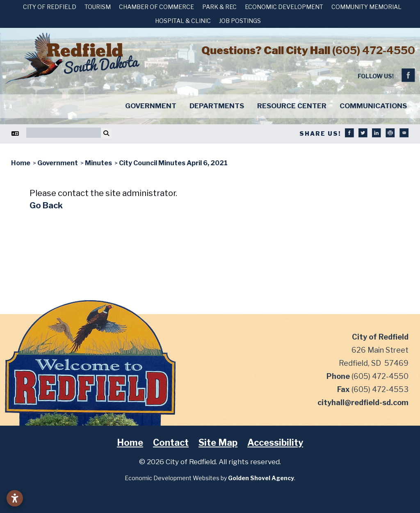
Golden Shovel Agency (261, 478)
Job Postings (240, 21)
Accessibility (275, 442)
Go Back (46, 205)
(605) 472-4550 (374, 50)
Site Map (218, 442)
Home (130, 442)
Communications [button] (373, 106)
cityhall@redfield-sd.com (363, 402)
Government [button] (151, 106)
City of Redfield (50, 7)
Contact (171, 442)
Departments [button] (217, 106)
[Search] (64, 133)
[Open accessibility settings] (15, 498)
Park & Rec (219, 7)
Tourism (98, 7)
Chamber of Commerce (156, 7)
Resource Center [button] (292, 106)
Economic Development (284, 7)
